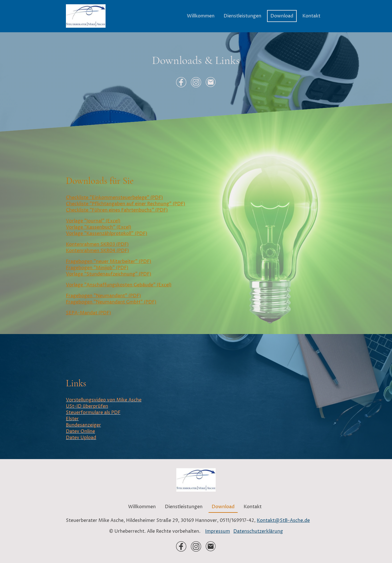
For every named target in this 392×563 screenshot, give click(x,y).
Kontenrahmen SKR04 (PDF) (97, 251)
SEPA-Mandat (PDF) (88, 313)
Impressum (218, 531)
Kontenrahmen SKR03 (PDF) (97, 244)
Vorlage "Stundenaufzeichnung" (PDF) (109, 274)
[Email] (211, 82)
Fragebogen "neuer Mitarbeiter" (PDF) (109, 262)
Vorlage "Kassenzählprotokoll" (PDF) (107, 234)
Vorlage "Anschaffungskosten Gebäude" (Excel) (119, 285)
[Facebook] (181, 82)
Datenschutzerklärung (258, 531)
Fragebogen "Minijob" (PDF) (97, 268)
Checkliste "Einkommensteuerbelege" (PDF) (114, 198)
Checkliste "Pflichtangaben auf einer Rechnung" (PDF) (126, 204)
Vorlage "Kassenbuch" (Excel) (99, 227)
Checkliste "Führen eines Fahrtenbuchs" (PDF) (117, 210)
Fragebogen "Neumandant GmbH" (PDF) (111, 302)
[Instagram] (196, 82)
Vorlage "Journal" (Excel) (93, 221)
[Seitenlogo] (86, 16)
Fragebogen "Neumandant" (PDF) (103, 296)
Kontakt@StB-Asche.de (283, 520)
